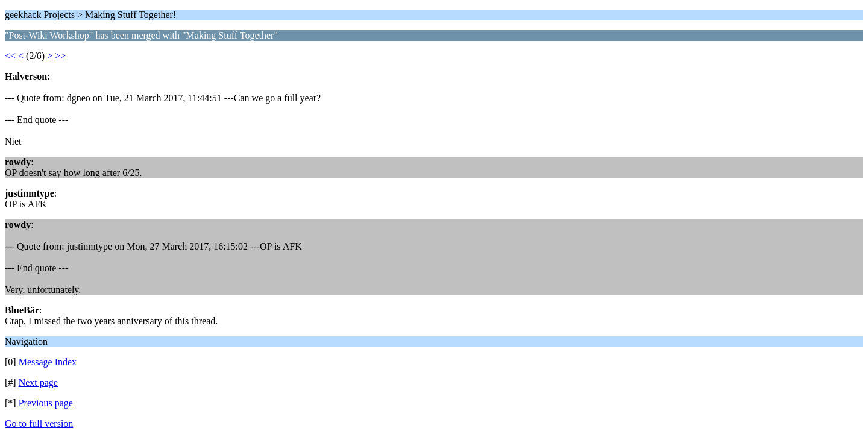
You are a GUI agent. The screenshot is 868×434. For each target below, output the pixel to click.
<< (10, 56)
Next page (38, 382)
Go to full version (39, 423)
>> (60, 56)
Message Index (48, 362)
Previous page (46, 403)
